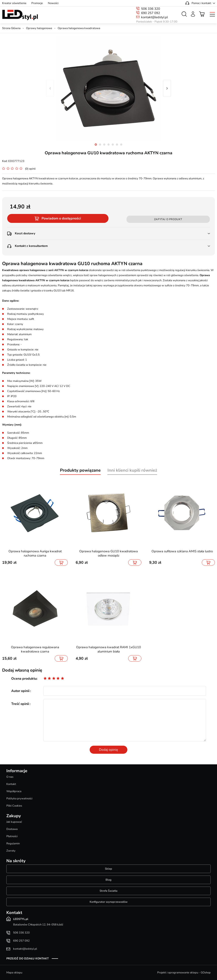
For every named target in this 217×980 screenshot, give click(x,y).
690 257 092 (151, 13)
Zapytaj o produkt (168, 219)
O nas (10, 777)
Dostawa (12, 829)
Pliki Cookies (14, 806)
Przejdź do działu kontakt (28, 959)
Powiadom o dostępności (61, 218)
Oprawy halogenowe (39, 28)
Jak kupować (14, 822)
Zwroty (11, 851)
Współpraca (14, 791)
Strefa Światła (108, 891)
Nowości (53, 3)
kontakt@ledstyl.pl (154, 17)
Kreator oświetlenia (14, 3)
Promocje (37, 3)
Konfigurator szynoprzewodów (109, 902)
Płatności (12, 836)
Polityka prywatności (19, 799)
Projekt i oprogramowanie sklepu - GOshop (184, 973)
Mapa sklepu (14, 973)
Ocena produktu (24, 679)
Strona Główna (11, 28)
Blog (108, 880)
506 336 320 (151, 9)
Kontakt (11, 784)
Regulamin (13, 844)
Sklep (108, 869)
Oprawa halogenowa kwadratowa (79, 28)
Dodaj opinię (108, 750)
